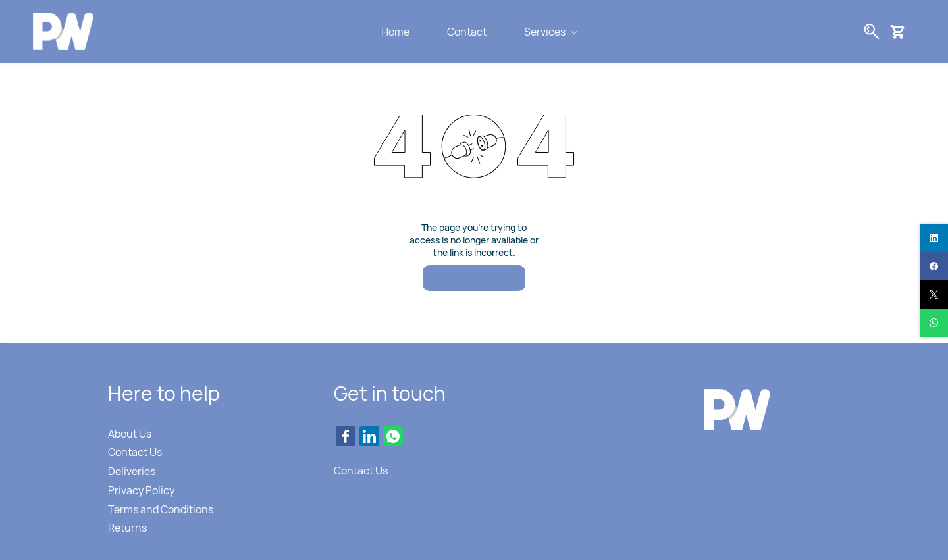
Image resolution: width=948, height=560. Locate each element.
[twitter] (934, 294)
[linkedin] (934, 238)
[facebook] (934, 266)
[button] (902, 32)
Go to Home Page (474, 278)
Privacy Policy (141, 490)
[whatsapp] (934, 323)
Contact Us (135, 452)
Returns (127, 528)
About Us (130, 434)
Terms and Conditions (161, 509)
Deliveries (132, 471)
